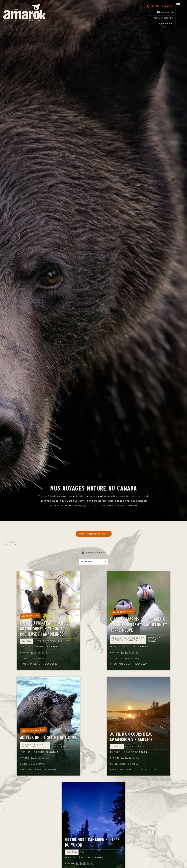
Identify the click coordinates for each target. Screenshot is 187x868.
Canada (10, 542)
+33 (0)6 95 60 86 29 (160, 6)
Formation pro (164, 18)
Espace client (166, 24)
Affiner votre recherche (92, 534)
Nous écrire (165, 12)
